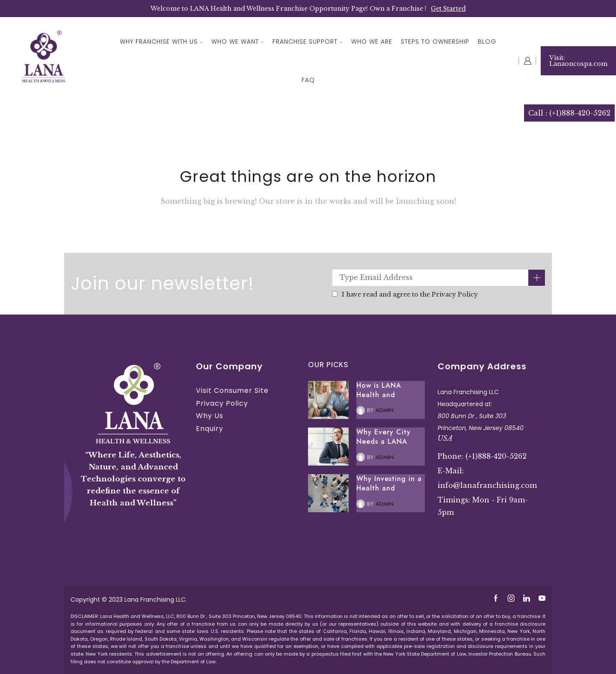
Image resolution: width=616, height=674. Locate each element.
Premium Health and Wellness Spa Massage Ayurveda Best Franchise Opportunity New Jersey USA (490, 542)
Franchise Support (308, 42)
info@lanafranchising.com (487, 485)
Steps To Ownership (435, 42)
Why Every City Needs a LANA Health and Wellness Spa (384, 437)
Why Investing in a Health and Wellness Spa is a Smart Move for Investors (389, 484)
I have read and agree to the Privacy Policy (410, 294)
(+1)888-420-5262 (496, 456)
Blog (487, 42)
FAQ (308, 80)
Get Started (448, 9)
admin (385, 410)
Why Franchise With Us (161, 42)
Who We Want (238, 42)
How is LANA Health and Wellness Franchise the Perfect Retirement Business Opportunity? (389, 390)
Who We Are (372, 42)
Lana (132, 600)
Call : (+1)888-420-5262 (569, 113)
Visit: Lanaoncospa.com (578, 61)
